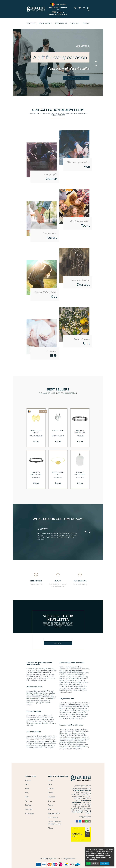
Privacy (50, 827)
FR (89, 10)
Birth (27, 796)
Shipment (51, 800)
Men (27, 783)
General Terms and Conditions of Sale (55, 822)
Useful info (75, 23)
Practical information (58, 775)
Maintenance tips (54, 812)
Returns (51, 804)
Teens (27, 787)
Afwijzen (95, 863)
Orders (50, 791)
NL (88, 8)
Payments (52, 796)
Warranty (51, 808)
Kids (27, 791)
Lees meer (105, 863)
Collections (31, 775)
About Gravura (61, 23)
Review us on (54, 14)
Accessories (29, 812)
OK (88, 863)
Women (28, 779)
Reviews (51, 787)
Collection (31, 23)
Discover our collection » (76, 78)
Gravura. (60, 858)
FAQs (50, 783)
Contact (86, 23)
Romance (28, 800)
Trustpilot (63, 14)
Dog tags (28, 804)
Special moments (45, 23)
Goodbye (28, 808)
